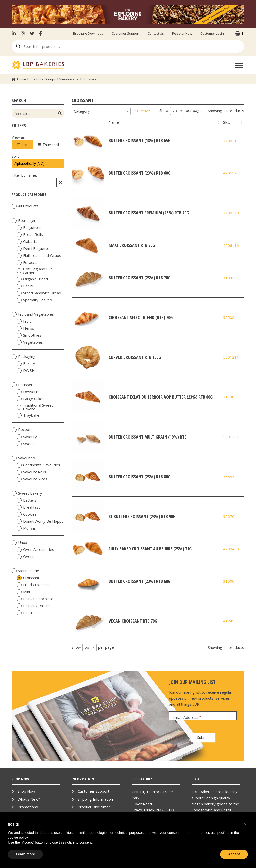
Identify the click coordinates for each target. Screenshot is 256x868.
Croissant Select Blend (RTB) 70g (141, 317)
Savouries (23, 458)
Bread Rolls (30, 235)
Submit (203, 737)
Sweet (25, 444)
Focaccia (27, 263)
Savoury (27, 437)
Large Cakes (31, 399)
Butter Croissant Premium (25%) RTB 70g (149, 213)
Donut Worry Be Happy (40, 521)
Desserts (28, 392)
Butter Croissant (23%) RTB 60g (140, 173)
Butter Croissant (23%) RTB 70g (140, 278)
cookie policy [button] (18, 837)
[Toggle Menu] (239, 65)
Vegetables (30, 342)
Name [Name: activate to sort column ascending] (114, 122)
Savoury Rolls (31, 472)
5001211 (231, 357)
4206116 (231, 245)
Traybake (28, 415)
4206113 (231, 141)
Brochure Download (88, 33)
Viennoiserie (69, 79)
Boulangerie (25, 221)
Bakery (26, 364)
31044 (229, 278)
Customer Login (212, 33)
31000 (229, 581)
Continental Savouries (38, 465)
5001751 (231, 437)
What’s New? (29, 799)
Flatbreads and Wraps (39, 256)
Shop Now (26, 791)
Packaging (24, 357)
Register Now (182, 33)
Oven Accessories (35, 550)
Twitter (32, 33)
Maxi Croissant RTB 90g (132, 245)
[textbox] (101, 111)
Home (22, 79)
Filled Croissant (33, 585)
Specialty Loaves (34, 300)
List (22, 145)
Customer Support (126, 33)
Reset (145, 111)
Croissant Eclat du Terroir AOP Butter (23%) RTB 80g (161, 397)
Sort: (16, 156)
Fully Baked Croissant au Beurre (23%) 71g (150, 549)
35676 (229, 516)
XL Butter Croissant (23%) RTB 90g (142, 516)
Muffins (26, 528)
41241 (229, 621)
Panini (25, 286)
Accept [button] (234, 854)
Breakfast (28, 507)
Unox (19, 543)
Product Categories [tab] (38, 194)
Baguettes (29, 228)
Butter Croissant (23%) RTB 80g (140, 477)
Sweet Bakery (27, 493)
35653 (229, 477)
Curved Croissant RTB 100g (135, 357)
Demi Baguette (33, 249)
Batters (27, 500)
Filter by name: (24, 175)
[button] (245, 824)
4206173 (231, 173)
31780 (229, 397)
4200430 (231, 549)
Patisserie (24, 385)
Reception (24, 430)
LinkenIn (15, 33)
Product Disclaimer (94, 807)
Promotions (28, 807)
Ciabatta (27, 242)
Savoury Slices (32, 479)
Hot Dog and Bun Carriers (35, 271)
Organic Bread (32, 279)
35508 (229, 317)
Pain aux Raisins (34, 606)
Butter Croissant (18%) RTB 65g (140, 140)
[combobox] (101, 111)
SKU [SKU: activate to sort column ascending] (227, 122)
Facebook (41, 33)
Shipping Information (95, 799)
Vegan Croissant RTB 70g (133, 621)
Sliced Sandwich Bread (39, 293)
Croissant (28, 578)
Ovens (26, 557)
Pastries (27, 613)
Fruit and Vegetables (33, 314)
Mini (23, 592)
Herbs (25, 328)
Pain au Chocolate (35, 599)
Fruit (24, 321)
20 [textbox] (175, 111)
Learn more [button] (25, 854)
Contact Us (156, 33)
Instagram (23, 33)
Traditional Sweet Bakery (35, 407)
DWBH (26, 371)
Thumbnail (48, 145)
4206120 (231, 213)
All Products (25, 206)
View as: (19, 137)
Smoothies (29, 335)
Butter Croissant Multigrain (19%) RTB (148, 437)
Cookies (27, 514)
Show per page (181, 111)
